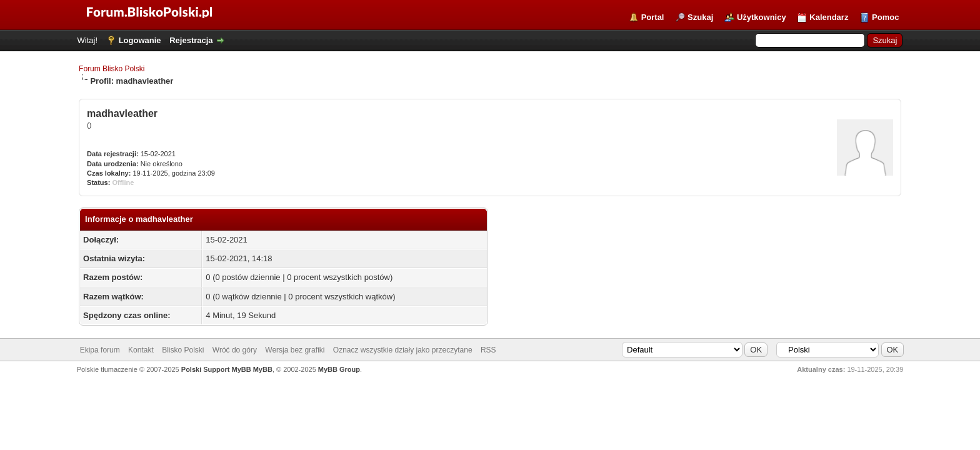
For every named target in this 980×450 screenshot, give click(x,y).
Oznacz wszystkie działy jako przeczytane (403, 350)
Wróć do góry (235, 350)
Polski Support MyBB (216, 369)
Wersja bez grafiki (295, 350)
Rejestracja (191, 40)
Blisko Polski (183, 350)
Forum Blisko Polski (112, 69)
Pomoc (885, 17)
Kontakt (141, 350)
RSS (488, 350)
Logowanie (140, 40)
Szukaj (700, 17)
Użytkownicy (762, 17)
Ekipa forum (100, 350)
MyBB (263, 369)
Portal (653, 17)
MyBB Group (339, 369)
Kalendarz (829, 17)
